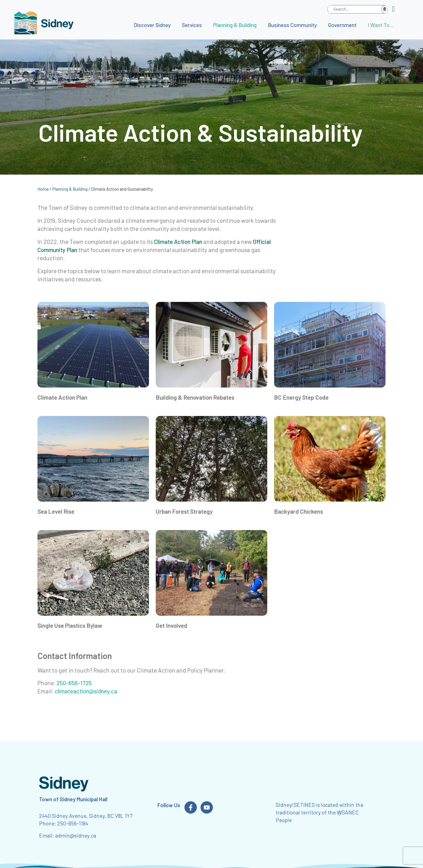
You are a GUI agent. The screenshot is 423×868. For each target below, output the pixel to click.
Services (192, 25)
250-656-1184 (73, 823)
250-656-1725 (74, 683)
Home (43, 189)
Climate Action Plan (178, 242)
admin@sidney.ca (76, 835)
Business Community (292, 25)
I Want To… (381, 25)
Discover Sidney (152, 25)
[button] (396, 9)
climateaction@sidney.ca (86, 691)
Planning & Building (235, 25)
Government (342, 25)
